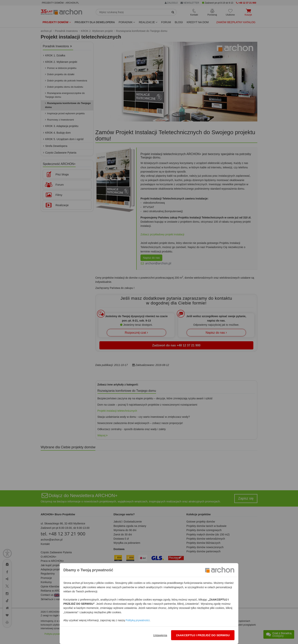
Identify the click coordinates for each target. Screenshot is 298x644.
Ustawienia (160, 635)
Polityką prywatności (138, 620)
